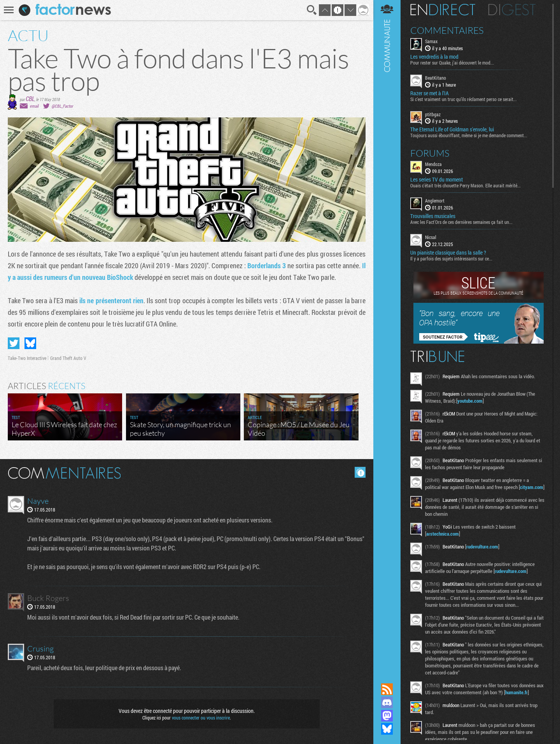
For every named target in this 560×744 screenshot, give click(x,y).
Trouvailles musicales (433, 216)
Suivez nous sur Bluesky (387, 729)
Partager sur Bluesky (30, 343)
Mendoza (433, 164)
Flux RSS (387, 689)
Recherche (312, 10)
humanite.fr (516, 692)
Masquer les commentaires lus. (360, 472)
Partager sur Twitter (14, 343)
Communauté (387, 334)
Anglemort (435, 201)
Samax (431, 41)
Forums (430, 153)
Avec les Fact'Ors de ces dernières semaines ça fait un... (461, 222)
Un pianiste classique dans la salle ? (448, 253)
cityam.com (532, 487)
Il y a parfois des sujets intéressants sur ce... (451, 258)
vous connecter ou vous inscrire (201, 718)
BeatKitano (436, 78)
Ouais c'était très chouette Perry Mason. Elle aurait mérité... (465, 185)
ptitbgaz (433, 114)
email (34, 106)
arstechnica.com (443, 534)
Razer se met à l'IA (430, 93)
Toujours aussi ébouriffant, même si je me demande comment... (469, 135)
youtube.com (470, 401)
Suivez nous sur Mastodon (387, 716)
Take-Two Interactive (27, 358)
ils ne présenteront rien (111, 300)
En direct (443, 10)
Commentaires (447, 30)
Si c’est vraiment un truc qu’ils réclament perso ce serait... (464, 99)
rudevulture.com (482, 547)
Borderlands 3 (267, 265)
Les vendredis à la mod (434, 57)
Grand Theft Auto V (68, 358)
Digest (512, 10)
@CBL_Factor (62, 106)
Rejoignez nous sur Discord (387, 702)
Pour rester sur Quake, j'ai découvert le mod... (452, 63)
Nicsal (431, 237)
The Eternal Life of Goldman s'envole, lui (452, 129)
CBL (30, 99)
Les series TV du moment (437, 180)
